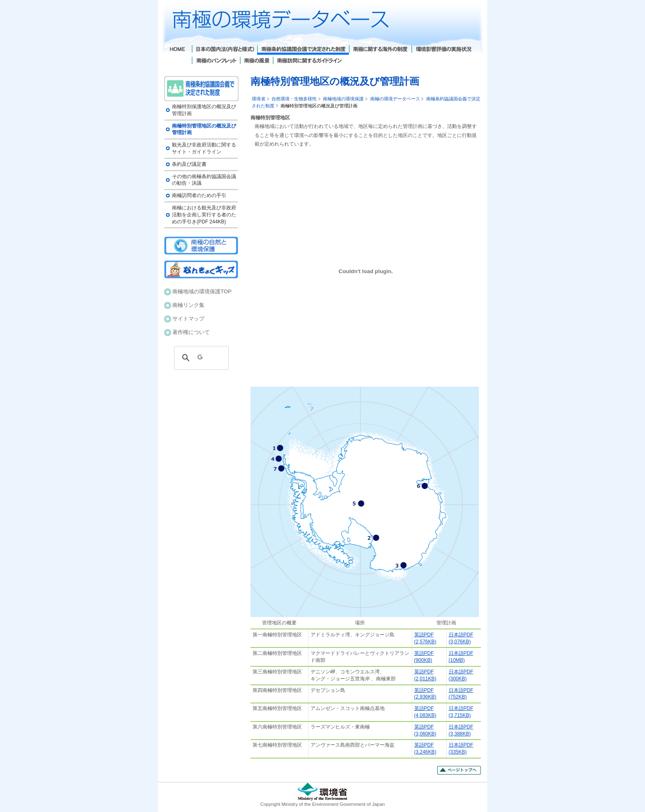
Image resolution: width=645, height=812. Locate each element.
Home (178, 50)
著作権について (191, 332)
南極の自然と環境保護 (201, 246)
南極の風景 (256, 61)
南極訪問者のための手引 (199, 195)
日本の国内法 (224, 50)
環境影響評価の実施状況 (443, 50)
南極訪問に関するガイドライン (309, 61)
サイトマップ (188, 319)
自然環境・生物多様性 (294, 99)
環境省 (259, 99)
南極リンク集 (188, 305)
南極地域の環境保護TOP (202, 291)
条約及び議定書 (189, 164)
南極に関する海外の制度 (380, 50)
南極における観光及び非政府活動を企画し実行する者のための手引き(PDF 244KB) (204, 215)
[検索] (200, 358)
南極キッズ (201, 269)
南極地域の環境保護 (343, 99)
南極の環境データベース (395, 99)
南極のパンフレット (216, 61)
